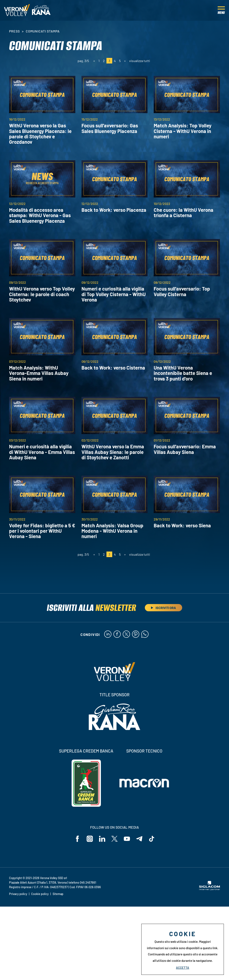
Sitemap (58, 894)
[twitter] (126, 634)
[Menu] (221, 10)
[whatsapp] (145, 634)
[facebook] (117, 634)
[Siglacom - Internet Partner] (210, 889)
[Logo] (17, 10)
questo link (210, 948)
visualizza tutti (140, 61)
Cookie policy (40, 894)
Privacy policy (18, 894)
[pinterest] (136, 634)
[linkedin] (108, 634)
